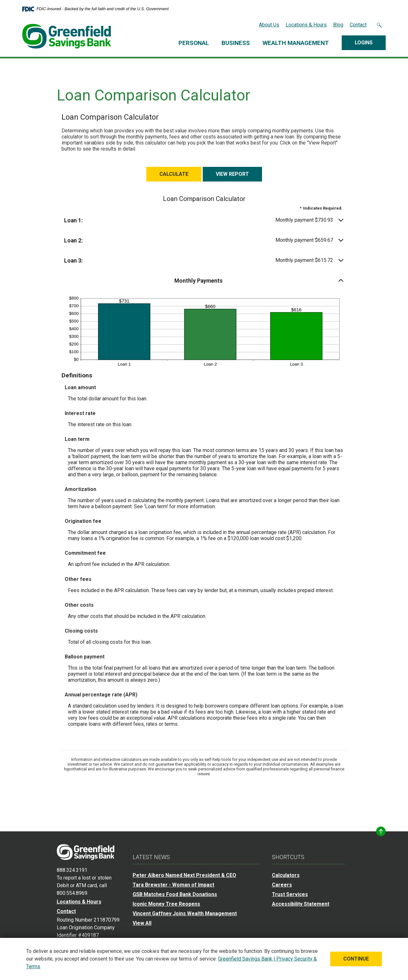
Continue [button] (356, 959)
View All (142, 922)
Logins (364, 43)
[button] (204, 219)
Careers (282, 883)
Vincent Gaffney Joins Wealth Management (185, 912)
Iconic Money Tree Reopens (166, 903)
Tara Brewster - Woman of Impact (173, 883)
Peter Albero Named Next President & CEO (184, 874)
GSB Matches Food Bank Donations (175, 893)
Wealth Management (296, 43)
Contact (358, 25)
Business (236, 43)
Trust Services (290, 893)
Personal (194, 43)
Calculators (286, 874)
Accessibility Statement (301, 903)
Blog (338, 25)
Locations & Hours (306, 25)
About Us (269, 25)
